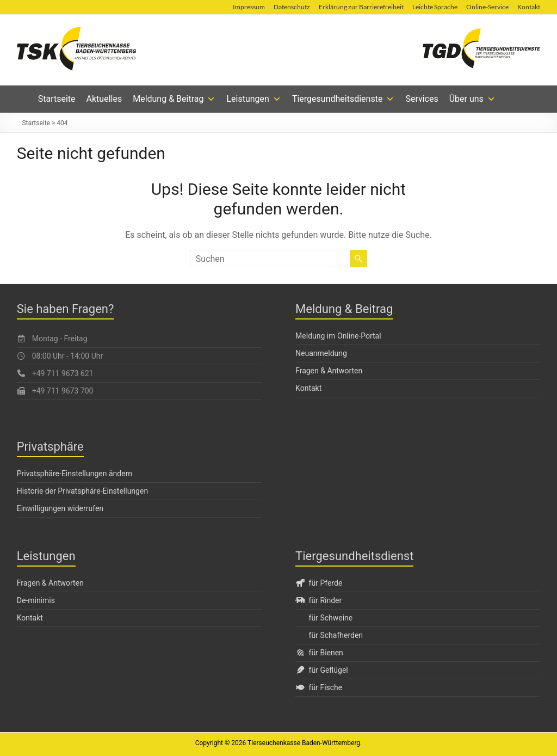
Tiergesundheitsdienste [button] (344, 99)
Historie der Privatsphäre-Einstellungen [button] (82, 491)
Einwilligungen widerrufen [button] (60, 508)
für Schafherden (336, 635)
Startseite (57, 99)
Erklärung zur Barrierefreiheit (361, 7)
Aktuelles (104, 99)
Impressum (249, 7)
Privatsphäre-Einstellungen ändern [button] (75, 474)
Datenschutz (292, 7)
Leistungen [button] (253, 99)
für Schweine (331, 618)
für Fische (319, 687)
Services (422, 99)
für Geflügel (322, 670)
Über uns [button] (472, 99)
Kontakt (529, 7)
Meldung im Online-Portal (338, 336)
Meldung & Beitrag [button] (174, 99)
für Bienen (319, 653)
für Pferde (319, 583)
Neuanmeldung (321, 353)
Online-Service (487, 7)
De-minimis (36, 600)
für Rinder (318, 600)
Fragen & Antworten (329, 371)
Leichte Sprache (435, 7)
